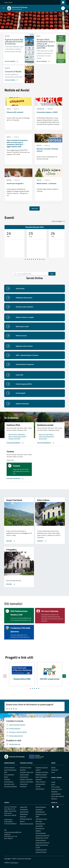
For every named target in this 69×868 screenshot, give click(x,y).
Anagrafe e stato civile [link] (27, 772)
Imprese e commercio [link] (42, 772)
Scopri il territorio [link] (57, 789)
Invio (52, 274)
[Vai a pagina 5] (33, 259)
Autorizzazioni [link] (24, 777)
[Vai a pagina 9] (42, 259)
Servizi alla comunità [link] (57, 796)
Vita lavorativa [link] (40, 789)
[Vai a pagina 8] (40, 259)
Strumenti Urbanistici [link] (11, 786)
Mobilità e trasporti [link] (41, 775)
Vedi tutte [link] (35, 208)
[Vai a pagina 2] (27, 259)
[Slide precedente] (5, 676)
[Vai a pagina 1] (25, 259)
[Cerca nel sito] (63, 8)
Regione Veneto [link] (8, 2)
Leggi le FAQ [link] (24, 807)
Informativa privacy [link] (41, 819)
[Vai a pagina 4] (31, 259)
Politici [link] (6, 777)
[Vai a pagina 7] (38, 259)
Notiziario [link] (54, 799)
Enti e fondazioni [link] (9, 775)
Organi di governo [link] (9, 767)
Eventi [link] (53, 784)
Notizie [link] (53, 767)
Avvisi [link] (53, 772)
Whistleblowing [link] (40, 812)
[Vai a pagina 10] (44, 259)
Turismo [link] (38, 786)
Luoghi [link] (53, 782)
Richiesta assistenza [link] (26, 819)
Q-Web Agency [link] (14, 863)
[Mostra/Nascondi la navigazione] (3, 8)
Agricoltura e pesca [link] (26, 767)
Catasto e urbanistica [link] (26, 779)
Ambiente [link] (23, 770)
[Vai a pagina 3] (29, 259)
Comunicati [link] (55, 770)
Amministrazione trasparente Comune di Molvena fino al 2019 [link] (42, 835)
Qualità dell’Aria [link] (56, 794)
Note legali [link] (39, 821)
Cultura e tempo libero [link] (27, 782)
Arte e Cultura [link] (56, 787)
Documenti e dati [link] (9, 784)
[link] (67, 11)
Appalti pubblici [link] (24, 775)
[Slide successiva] (64, 676)
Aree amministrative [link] (10, 770)
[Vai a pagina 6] (36, 259)
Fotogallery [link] (55, 791)
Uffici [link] (6, 772)
